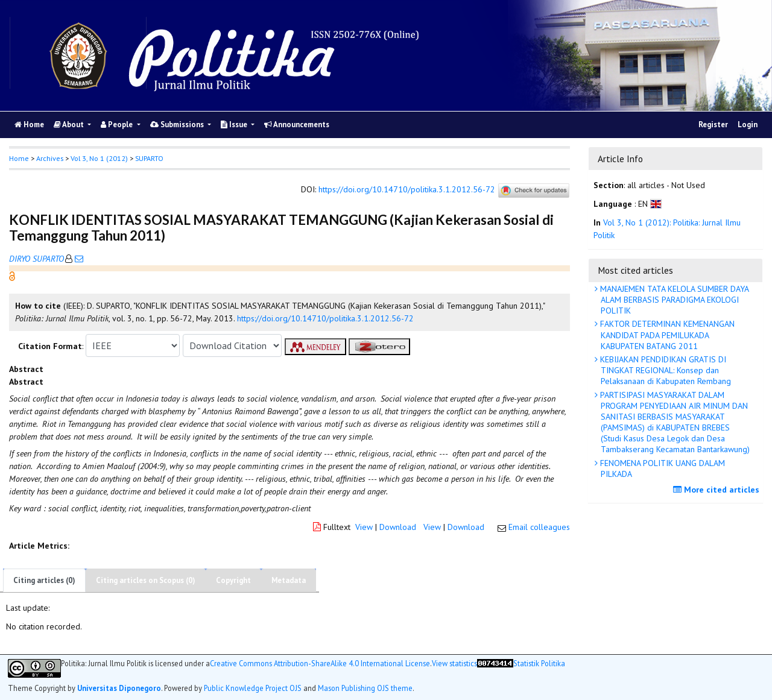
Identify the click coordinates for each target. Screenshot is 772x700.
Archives (50, 158)
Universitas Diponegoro (119, 688)
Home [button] (19, 158)
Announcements (297, 125)
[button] (12, 276)
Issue (235, 125)
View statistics (454, 664)
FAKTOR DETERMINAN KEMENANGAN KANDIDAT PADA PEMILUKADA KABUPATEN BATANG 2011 (666, 335)
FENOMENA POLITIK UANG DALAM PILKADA (661, 468)
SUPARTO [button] (149, 158)
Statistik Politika (539, 664)
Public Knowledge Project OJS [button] (253, 688)
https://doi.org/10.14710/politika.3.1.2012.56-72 (407, 190)
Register (713, 125)
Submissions (178, 125)
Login (748, 125)
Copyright (233, 580)
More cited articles (718, 490)
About (70, 125)
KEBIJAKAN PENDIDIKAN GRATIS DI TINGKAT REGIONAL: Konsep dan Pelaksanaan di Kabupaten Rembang (664, 370)
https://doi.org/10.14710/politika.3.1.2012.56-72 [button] (325, 318)
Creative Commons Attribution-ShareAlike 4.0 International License (320, 664)
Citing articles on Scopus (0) (146, 580)
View (364, 527)
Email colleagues (539, 527)
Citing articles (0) (44, 580)
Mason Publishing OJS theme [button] (365, 688)
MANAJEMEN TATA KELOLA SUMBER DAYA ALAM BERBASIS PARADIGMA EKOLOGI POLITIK (673, 300)
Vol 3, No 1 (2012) (99, 158)
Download (398, 527)
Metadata (289, 580)
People (118, 125)
